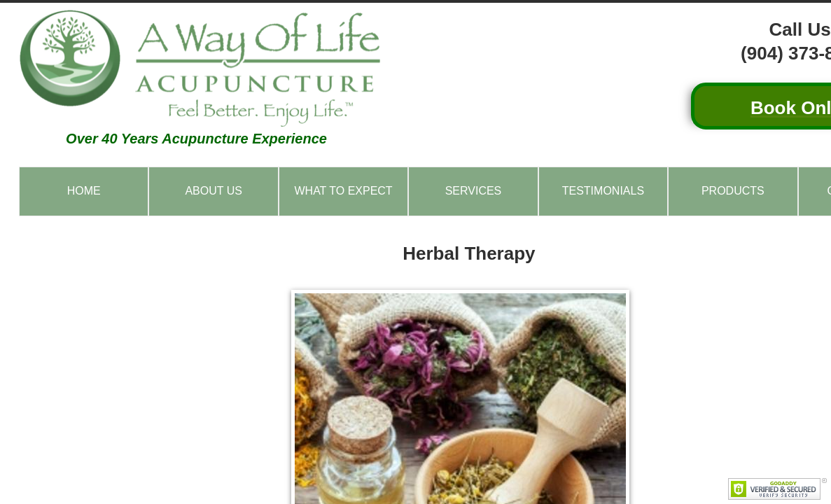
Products (733, 191)
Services (474, 191)
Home (84, 191)
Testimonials (603, 191)
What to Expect (343, 191)
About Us (214, 191)
